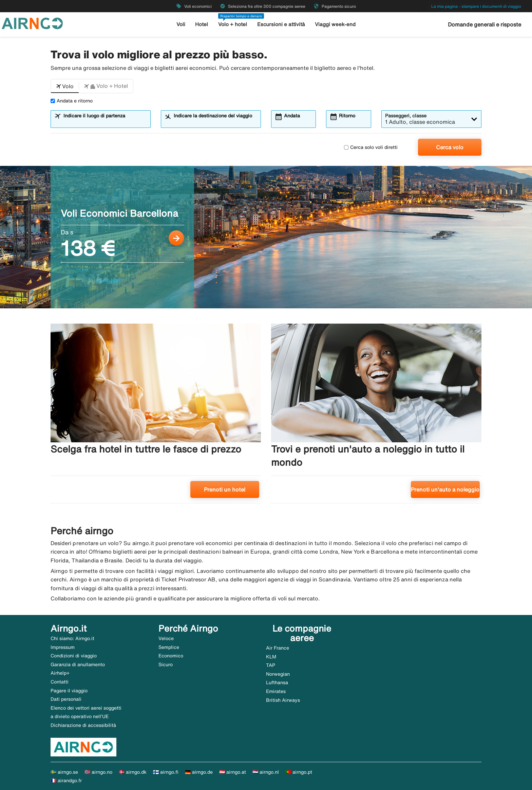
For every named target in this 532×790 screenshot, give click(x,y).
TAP (271, 665)
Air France (278, 648)
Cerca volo (450, 147)
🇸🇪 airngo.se (64, 772)
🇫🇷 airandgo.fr (66, 781)
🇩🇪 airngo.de (199, 772)
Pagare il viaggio (69, 691)
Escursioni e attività (281, 24)
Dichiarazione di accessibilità (83, 725)
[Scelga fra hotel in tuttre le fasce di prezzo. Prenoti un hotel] (156, 416)
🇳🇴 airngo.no (98, 772)
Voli (181, 24)
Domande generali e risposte (484, 24)
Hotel (202, 24)
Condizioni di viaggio (74, 656)
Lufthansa (277, 682)
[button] (65, 86)
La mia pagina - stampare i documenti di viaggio (476, 6)
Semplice (169, 647)
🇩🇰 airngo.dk (133, 772)
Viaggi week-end (335, 24)
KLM (271, 657)
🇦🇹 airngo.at (233, 772)
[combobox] (105, 122)
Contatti (60, 682)
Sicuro (166, 664)
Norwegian (278, 674)
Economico (171, 656)
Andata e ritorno (72, 101)
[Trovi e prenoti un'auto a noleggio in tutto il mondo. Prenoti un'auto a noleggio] (376, 416)
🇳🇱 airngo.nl (266, 772)
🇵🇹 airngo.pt (299, 772)
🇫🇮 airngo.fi (166, 772)
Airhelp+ (60, 673)
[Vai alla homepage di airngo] (32, 23)
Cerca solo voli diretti (371, 147)
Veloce (166, 638)
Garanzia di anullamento (78, 664)
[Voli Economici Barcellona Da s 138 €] (266, 237)
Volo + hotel (233, 24)
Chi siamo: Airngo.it (72, 638)
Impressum (63, 647)
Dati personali (66, 699)
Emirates (276, 691)
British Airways (283, 700)
